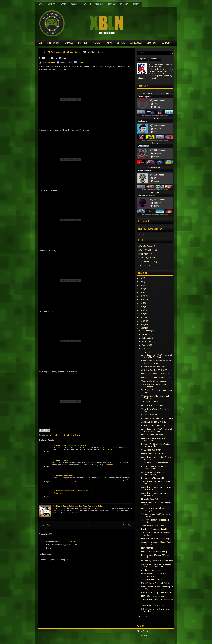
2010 (142, 321)
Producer (155, 193)
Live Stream (83, 43)
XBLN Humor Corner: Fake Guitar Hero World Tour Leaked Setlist (78, 506)
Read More (108, 449)
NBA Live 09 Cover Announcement (156, 374)
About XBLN (152, 43)
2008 (142, 328)
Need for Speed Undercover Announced (153, 439)
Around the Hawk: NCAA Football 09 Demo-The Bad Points (157, 356)
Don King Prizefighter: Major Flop (155, 529)
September (147, 342)
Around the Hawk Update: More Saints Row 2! (155, 494)
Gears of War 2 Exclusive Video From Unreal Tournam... (157, 362)
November (146, 334)
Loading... (141, 234)
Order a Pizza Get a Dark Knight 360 (156, 377)
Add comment (46, 554)
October (145, 338)
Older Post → (128, 525)
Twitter (63, 4)
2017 (142, 296)
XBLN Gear (124, 4)
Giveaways (69, 43)
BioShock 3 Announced (151, 570)
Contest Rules (143, 636)
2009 (142, 325)
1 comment (82, 62)
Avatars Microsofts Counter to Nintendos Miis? (154, 473)
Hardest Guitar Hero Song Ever (154, 435)
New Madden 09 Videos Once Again (157, 539)
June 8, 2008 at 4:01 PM (67, 541)
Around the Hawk (146, 262)
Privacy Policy (142, 631)
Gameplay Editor (155, 168)
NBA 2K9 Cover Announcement (154, 596)
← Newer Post (44, 525)
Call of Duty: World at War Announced (157, 561)
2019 (142, 289)
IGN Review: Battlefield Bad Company (157, 418)
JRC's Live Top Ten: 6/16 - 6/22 (154, 370)
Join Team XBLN (136, 43)
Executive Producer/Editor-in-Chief (155, 94)
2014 (142, 307)
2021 (142, 282)
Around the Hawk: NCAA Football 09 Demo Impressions (157, 430)
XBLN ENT (143, 266)
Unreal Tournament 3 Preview (153, 454)
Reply (49, 548)
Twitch (40, 4)
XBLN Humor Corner (72, 52)
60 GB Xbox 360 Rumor (151, 450)
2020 (142, 285)
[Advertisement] (72, 634)
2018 (142, 292)
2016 (142, 300)
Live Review (143, 254)
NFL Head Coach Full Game (153, 405)
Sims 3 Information (149, 415)
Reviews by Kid (145, 258)
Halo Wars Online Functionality (154, 552)
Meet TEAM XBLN (53, 43)
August (145, 345)
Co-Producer (155, 118)
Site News (121, 43)
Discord (74, 4)
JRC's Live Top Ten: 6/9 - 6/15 (154, 422)
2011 (142, 317)
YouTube (51, 4)
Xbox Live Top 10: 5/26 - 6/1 (153, 605)
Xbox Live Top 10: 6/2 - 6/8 (153, 526)
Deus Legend (50, 62)
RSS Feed (136, 4)
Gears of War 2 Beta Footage (154, 381)
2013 (142, 310)
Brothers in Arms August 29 (153, 425)
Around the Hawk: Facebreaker (154, 463)
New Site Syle (147, 548)
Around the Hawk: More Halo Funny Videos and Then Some (156, 565)
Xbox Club (99, 4)
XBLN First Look (145, 250)
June (144, 352)
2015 (142, 303)
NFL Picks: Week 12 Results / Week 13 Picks (161, 65)
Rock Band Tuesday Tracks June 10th (157, 592)
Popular (142, 59)
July (144, 349)
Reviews (109, 43)
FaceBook (112, 4)
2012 (142, 314)
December (146, 331)
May (144, 616)
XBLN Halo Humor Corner (53, 58)
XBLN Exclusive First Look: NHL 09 (156, 583)
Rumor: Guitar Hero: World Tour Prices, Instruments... (154, 467)
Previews (97, 43)
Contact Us (167, 43)
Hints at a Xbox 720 (150, 499)
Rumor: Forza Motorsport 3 (153, 478)
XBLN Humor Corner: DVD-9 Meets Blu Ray (69, 445)
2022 (142, 278)
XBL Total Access (54, 52)
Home (40, 43)
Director (155, 143)
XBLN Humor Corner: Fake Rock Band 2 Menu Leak (72, 491)
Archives (155, 59)
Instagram (86, 4)
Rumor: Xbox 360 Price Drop (153, 367)
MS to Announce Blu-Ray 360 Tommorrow (154, 575)
